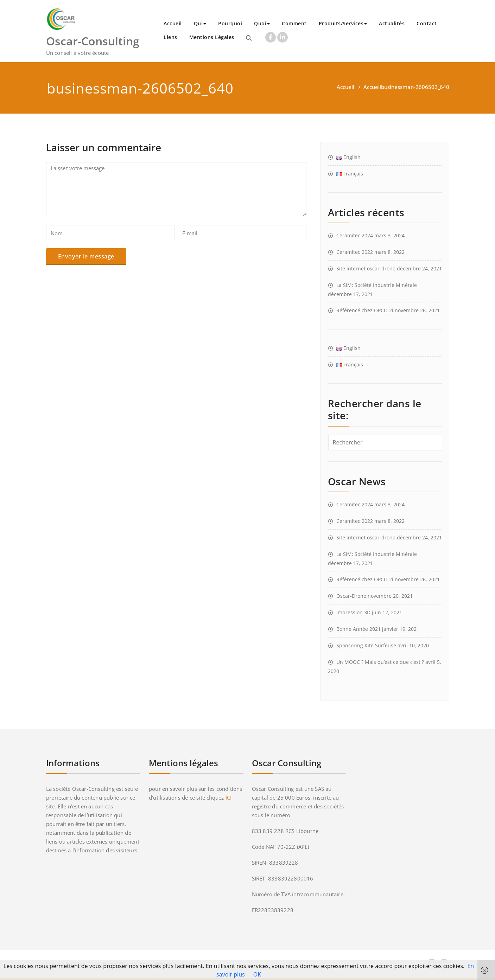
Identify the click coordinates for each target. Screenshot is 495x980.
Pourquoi (230, 23)
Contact (427, 23)
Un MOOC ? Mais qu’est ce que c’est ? (380, 662)
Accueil (173, 23)
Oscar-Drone (351, 596)
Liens (170, 37)
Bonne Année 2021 (358, 629)
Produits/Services (343, 23)
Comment (294, 23)
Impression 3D (353, 612)
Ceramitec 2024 (355, 235)
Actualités (392, 23)
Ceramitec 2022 (355, 252)
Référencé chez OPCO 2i (365, 310)
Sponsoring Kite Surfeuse (366, 645)
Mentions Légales (212, 37)
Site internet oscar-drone (366, 268)
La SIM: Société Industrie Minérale (377, 285)
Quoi (262, 23)
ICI (229, 798)
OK (257, 974)
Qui (200, 23)
